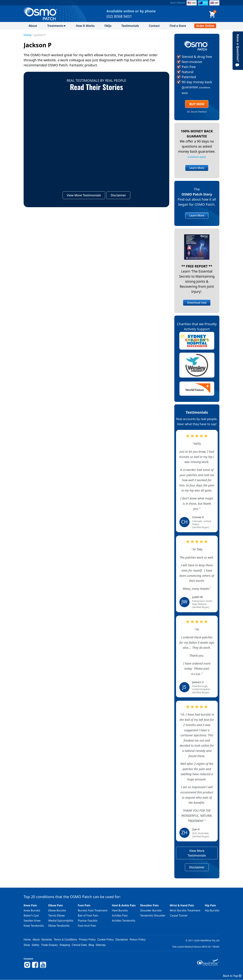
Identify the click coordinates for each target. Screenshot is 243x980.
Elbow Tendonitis (59, 926)
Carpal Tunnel (179, 915)
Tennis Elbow (56, 915)
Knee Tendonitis (34, 926)
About (33, 26)
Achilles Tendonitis (124, 921)
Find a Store (178, 26)
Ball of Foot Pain (88, 915)
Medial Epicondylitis (61, 921)
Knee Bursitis (32, 910)
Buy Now (197, 104)
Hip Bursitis (212, 910)
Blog (91, 945)
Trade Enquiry (49, 945)
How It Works (85, 26)
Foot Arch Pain (87, 926)
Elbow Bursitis (57, 910)
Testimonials (130, 26)
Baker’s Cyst (31, 915)
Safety (35, 945)
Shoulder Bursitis (151, 910)
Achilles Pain (120, 915)
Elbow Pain (56, 905)
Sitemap (101, 945)
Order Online (205, 26)
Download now (197, 303)
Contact (154, 26)
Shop (27, 945)
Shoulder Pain (149, 905)
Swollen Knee (32, 921)
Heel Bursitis (120, 910)
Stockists (47, 940)
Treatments (55, 26)
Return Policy (138, 940)
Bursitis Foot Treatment (93, 910)
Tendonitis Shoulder (153, 915)
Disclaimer (118, 195)
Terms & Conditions (66, 940)
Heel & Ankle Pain (124, 905)
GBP (217, 3)
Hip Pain (210, 905)
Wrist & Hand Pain (182, 905)
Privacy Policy (87, 940)
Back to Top (232, 976)
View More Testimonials (84, 195)
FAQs (108, 26)
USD (194, 3)
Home (28, 35)
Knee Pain (30, 905)
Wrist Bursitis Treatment (185, 910)
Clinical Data (79, 945)
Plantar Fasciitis (88, 921)
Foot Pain (84, 905)
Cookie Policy (106, 940)
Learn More (197, 168)
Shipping (65, 945)
